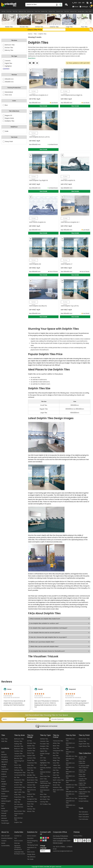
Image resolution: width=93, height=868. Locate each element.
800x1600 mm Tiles (70, 777)
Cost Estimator (83, 819)
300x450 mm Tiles (70, 760)
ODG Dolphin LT (67, 264)
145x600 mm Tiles (72, 785)
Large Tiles (18, 800)
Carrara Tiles (31, 785)
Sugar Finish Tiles (84, 744)
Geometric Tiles (32, 782)
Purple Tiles (56, 778)
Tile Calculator (83, 812)
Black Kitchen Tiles (18, 819)
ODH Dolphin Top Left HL (70, 306)
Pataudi (4, 813)
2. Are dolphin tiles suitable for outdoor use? (44, 623)
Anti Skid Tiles (44, 749)
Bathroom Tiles (22, 11)
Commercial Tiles (20, 775)
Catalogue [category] (84, 7)
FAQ (16, 838)
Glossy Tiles (82, 741)
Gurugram (5, 811)
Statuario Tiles (32, 768)
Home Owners (32, 836)
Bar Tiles (17, 777)
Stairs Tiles (18, 795)
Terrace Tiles (18, 754)
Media (3, 843)
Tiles (35, 34)
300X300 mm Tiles (70, 748)
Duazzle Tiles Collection (83, 780)
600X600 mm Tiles (70, 740)
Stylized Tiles (31, 794)
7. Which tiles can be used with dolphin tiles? (44, 646)
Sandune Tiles (57, 787)
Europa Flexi (82, 799)
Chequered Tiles (58, 751)
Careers (4, 841)
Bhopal (3, 781)
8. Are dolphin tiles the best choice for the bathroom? (47, 651)
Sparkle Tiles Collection (83, 758)
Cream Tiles (57, 768)
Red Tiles (56, 756)
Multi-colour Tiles (58, 780)
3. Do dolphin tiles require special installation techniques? (48, 628)
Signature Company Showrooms (18, 847)
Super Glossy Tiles (84, 746)
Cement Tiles (31, 758)
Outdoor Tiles (19, 751)
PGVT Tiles (43, 765)
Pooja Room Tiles (20, 797)
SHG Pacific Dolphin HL (37, 222)
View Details (43, 106)
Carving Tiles (44, 802)
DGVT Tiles (43, 779)
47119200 (69, 847)
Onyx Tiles (30, 773)
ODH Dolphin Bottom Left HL (39, 137)
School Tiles (18, 790)
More (90, 11)
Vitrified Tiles (52, 11)
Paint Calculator (84, 817)
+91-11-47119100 (60, 847)
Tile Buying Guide (33, 845)
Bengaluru (5, 757)
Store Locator (19, 841)
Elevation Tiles (19, 746)
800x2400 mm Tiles (71, 781)
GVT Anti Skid (18, 804)
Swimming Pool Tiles (19, 762)
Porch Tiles (18, 765)
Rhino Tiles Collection (82, 775)
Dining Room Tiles (20, 773)
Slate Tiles (30, 765)
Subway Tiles (73, 11)
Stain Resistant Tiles (45, 791)
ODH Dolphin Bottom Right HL (72, 95)
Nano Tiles (43, 794)
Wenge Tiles (57, 782)
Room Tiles (37, 11)
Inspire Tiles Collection (82, 784)
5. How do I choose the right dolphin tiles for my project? (48, 637)
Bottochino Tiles (32, 778)
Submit (79, 719)
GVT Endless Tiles (45, 804)
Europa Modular (84, 796)
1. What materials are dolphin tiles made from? (45, 619)
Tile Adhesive (31, 857)
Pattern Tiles (31, 756)
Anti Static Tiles (45, 799)
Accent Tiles (18, 785)
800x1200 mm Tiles (70, 773)
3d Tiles (30, 741)
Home (30, 34)
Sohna (3, 804)
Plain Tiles (30, 770)
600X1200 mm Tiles (70, 744)
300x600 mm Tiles (70, 753)
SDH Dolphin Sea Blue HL (38, 306)
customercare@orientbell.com (63, 851)
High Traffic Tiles (20, 792)
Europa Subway (84, 801)
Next (91, 20)
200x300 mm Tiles (70, 795)
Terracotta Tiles (58, 741)
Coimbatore (5, 791)
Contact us (18, 836)
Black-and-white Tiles (58, 791)
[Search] (60, 5)
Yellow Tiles (57, 765)
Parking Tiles (18, 744)
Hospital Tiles (18, 782)
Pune (3, 779)
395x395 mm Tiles (72, 756)
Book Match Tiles (32, 780)
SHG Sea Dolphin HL (68, 180)
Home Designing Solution (32, 842)
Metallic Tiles (31, 775)
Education (30, 838)
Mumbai (4, 755)
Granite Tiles (31, 751)
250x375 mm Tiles (72, 798)
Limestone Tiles (32, 802)
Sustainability (6, 846)
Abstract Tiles (31, 787)
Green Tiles (56, 758)
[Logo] (9, 4)
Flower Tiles (31, 760)
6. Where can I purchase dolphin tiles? (42, 642)
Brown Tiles (56, 785)
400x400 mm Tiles (70, 802)
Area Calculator (84, 814)
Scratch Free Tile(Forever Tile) (45, 782)
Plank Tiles (30, 804)
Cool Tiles (43, 760)
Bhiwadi (4, 816)
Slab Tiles (17, 802)
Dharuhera (5, 821)
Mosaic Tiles (31, 811)
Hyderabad (5, 769)
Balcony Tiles (18, 758)
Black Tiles (56, 746)
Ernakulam (5, 796)
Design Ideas (81, 11)
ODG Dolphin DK (35, 264)
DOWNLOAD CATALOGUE (46, 726)
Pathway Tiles (19, 770)
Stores (75, 7)
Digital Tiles (44, 751)
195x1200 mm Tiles (70, 788)
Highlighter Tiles (45, 763)
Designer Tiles (44, 746)
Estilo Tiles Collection (82, 762)
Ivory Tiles (56, 763)
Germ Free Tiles (45, 776)
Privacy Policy (78, 836)
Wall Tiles (15, 11)
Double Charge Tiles (45, 754)
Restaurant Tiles (19, 780)
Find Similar (34, 92)
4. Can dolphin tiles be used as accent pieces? (45, 633)
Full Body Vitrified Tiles (45, 769)
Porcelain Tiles (45, 744)
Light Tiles (56, 773)
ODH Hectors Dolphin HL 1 (70, 222)
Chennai (4, 772)
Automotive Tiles (20, 787)
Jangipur (4, 764)
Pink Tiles (56, 770)
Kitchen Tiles (30, 11)
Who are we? (5, 836)
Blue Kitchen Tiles (20, 811)
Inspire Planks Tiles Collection (85, 793)
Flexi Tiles (67, 11)
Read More (32, 58)
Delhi (3, 752)
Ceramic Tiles (60, 11)
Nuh (3, 806)
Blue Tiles (56, 753)
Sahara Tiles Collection (83, 771)
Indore (3, 786)
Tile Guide (30, 859)
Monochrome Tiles (31, 791)
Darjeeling (4, 759)
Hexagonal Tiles (32, 799)
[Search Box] (44, 5)
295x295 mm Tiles (72, 792)
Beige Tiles (56, 760)
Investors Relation (7, 838)
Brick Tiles (30, 797)
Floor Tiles (9, 11)
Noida (3, 808)
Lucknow (4, 777)
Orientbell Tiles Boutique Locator (20, 853)
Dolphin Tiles (42, 34)
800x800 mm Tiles (70, 768)
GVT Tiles (43, 758)
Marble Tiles (44, 11)
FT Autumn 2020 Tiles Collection (84, 767)
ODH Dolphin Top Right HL (39, 180)
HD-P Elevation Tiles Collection (85, 788)
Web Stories (31, 852)
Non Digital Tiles (45, 797)
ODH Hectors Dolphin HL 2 (39, 95)
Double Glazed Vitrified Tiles (45, 787)
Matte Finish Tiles (84, 739)
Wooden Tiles (31, 743)
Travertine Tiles (32, 763)
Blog (87, 11)
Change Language (43, 847)
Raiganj (4, 767)
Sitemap (17, 843)
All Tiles (4, 11)
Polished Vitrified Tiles (45, 773)
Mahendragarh (6, 801)
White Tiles (56, 743)
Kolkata (4, 774)
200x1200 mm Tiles (70, 764)
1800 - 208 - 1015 (78, 3)
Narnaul (4, 799)
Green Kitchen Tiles (19, 815)
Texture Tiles (31, 748)
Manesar (4, 818)
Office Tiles (18, 768)
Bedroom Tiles (19, 749)
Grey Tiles (56, 748)
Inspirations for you (32, 848)
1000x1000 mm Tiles (71, 806)
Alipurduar (5, 762)
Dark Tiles (56, 775)
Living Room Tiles (20, 756)
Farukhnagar (5, 823)
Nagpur (4, 789)
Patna (3, 794)
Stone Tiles (31, 753)
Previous (30, 78)
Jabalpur (4, 784)
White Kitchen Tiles (19, 808)
